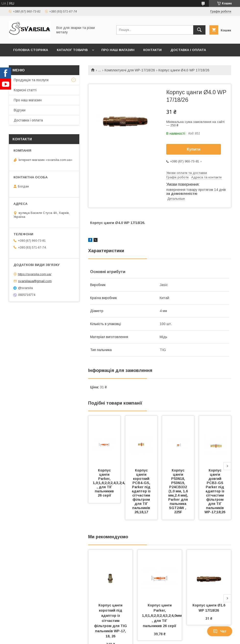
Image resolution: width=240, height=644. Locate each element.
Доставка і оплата (188, 50)
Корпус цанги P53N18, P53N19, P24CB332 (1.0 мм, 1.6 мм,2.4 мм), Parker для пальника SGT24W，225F (179, 491)
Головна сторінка (31, 50)
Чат (220, 631)
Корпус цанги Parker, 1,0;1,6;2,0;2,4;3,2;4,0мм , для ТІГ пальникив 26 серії (113, 483)
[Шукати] (199, 30)
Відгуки (20, 110)
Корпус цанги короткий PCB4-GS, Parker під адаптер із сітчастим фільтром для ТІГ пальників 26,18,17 (142, 491)
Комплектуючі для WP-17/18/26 (130, 70)
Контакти (152, 50)
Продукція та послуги (31, 80)
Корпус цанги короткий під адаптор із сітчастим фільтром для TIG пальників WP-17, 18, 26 (111, 621)
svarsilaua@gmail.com (35, 281)
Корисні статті (25, 90)
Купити (194, 149)
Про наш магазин (118, 50)
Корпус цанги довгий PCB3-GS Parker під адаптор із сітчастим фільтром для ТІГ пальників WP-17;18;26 (215, 491)
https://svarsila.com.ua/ (35, 274)
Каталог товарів (72, 50)
